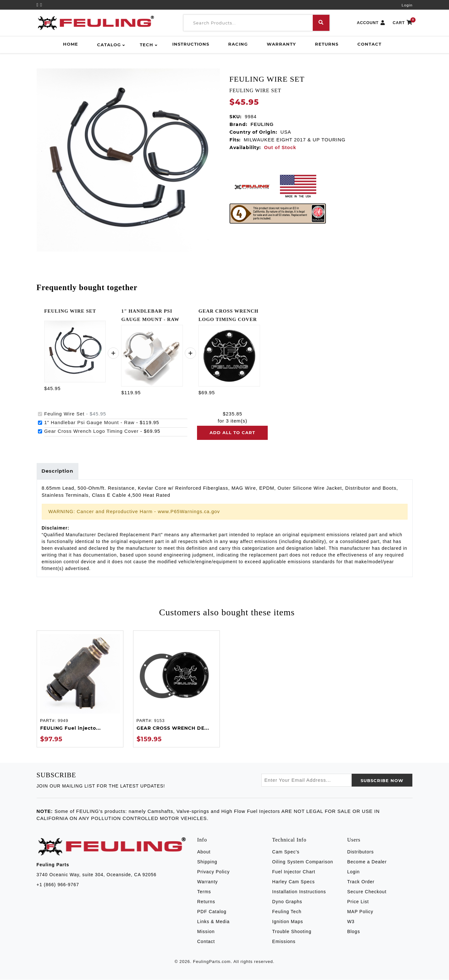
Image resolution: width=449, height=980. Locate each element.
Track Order (361, 882)
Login (407, 5)
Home (71, 44)
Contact (369, 44)
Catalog (109, 45)
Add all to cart (232, 432)
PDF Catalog (212, 912)
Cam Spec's (286, 852)
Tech (147, 45)
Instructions (191, 44)
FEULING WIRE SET (70, 311)
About (204, 852)
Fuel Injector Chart (294, 872)
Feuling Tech (287, 912)
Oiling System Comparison (303, 862)
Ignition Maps (288, 922)
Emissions (284, 942)
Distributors (360, 852)
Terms (204, 892)
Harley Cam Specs (294, 882)
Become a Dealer (367, 862)
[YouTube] (39, 5)
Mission (206, 932)
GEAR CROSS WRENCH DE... (173, 728)
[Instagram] (41, 5)
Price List (358, 902)
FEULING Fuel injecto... (71, 728)
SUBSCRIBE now (382, 781)
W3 (351, 922)
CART (403, 23)
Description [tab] (58, 471)
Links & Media (214, 922)
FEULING (262, 124)
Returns (327, 44)
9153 (159, 721)
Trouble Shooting (292, 932)
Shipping (207, 862)
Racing (238, 44)
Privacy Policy (214, 872)
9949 (63, 721)
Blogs (354, 932)
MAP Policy (360, 912)
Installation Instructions (299, 892)
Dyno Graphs (287, 902)
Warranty (281, 44)
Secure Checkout (367, 892)
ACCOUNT (371, 23)
